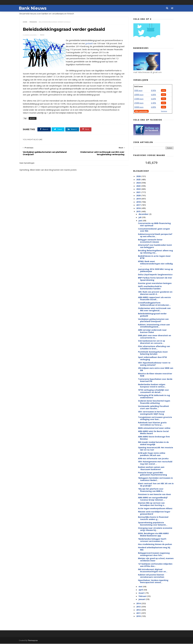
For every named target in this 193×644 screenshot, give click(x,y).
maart (142, 593)
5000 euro (138, 91)
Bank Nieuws (33, 8)
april (141, 590)
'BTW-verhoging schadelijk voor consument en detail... (153, 391)
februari (143, 596)
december (144, 214)
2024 (139, 183)
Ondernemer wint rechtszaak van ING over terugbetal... (154, 309)
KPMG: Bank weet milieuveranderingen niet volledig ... (155, 264)
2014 (139, 604)
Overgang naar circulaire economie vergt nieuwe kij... (155, 529)
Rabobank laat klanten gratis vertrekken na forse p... (152, 424)
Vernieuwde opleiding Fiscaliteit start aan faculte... (154, 407)
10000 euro (139, 95)
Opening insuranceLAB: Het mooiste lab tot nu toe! (156, 449)
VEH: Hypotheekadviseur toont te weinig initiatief (154, 364)
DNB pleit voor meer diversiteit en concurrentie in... (155, 337)
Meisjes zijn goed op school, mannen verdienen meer (156, 560)
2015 (139, 212)
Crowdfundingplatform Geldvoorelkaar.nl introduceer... (154, 304)
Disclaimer (164, 111)
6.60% (154, 99)
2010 (139, 616)
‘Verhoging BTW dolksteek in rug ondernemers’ (154, 397)
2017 (139, 205)
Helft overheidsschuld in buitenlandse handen (150, 288)
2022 (139, 189)
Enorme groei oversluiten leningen (155, 283)
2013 (139, 607)
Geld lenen (138, 87)
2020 (139, 196)
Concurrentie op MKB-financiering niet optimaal (154, 225)
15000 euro (139, 99)
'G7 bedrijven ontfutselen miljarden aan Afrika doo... (155, 565)
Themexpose (33, 641)
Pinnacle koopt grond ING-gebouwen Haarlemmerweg (153, 474)
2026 (139, 176)
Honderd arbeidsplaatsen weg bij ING (154, 549)
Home (25, 22)
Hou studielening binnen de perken (155, 544)
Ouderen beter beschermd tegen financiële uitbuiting (154, 402)
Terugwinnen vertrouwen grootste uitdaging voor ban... (155, 418)
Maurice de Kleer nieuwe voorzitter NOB (155, 375)
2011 (139, 613)
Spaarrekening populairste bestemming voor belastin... (153, 524)
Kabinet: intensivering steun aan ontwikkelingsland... (154, 326)
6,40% (154, 103)
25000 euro (139, 103)
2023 (139, 186)
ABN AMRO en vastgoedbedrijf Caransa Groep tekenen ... (153, 499)
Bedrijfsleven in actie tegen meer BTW (154, 257)
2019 (139, 199)
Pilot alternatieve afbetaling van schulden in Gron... (154, 348)
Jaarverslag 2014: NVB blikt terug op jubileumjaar (155, 270)
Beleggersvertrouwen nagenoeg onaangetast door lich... (154, 554)
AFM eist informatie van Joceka (153, 459)
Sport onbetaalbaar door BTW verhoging (152, 358)
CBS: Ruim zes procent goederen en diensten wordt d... (155, 293)
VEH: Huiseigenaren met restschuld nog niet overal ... (155, 463)
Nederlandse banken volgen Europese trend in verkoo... (152, 386)
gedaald (89, 43)
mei (141, 587)
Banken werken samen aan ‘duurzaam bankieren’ (151, 468)
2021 (139, 192)
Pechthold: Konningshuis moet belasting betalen (153, 353)
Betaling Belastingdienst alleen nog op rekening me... (155, 252)
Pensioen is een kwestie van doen (154, 494)
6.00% (154, 95)
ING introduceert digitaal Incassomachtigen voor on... (153, 570)
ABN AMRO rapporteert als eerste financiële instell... (154, 299)
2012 (139, 610)
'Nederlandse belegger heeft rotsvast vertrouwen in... (152, 540)
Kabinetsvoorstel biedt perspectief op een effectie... (155, 235)
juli (140, 217)
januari (142, 599)
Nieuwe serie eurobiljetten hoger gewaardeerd (154, 513)
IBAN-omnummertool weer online (154, 428)
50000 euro (139, 107)
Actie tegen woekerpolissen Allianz (155, 509)
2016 (139, 208)
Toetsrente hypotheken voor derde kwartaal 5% (155, 380)
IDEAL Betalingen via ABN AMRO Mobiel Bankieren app (153, 535)
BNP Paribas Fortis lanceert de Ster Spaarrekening (155, 279)
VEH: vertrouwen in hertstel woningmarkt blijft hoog (151, 413)
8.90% (154, 91)
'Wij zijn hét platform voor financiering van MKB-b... (151, 490)
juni (140, 221)
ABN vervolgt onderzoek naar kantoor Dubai (152, 331)
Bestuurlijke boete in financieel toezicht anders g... (153, 518)
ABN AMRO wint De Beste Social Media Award (153, 433)
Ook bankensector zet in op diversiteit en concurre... (152, 342)
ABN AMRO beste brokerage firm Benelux (154, 438)
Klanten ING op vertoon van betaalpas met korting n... (152, 504)
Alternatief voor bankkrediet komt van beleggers (155, 246)
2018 (139, 202)
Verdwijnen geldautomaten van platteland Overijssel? (153, 320)
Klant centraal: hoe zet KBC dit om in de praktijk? (156, 485)
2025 (139, 180)
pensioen (33, 22)
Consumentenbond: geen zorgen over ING (154, 230)
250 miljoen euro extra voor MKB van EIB (156, 369)
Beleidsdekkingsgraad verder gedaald (152, 315)
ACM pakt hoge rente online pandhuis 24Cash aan (152, 454)
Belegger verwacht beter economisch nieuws (150, 241)
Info (164, 91)
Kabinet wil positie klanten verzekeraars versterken (151, 576)
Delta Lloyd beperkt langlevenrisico (155, 275)
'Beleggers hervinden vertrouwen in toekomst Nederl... (155, 479)
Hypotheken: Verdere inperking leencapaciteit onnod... (153, 581)
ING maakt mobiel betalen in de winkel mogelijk (153, 443)
